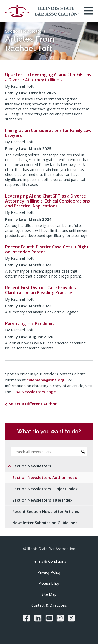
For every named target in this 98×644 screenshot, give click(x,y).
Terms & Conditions (49, 561)
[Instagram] (60, 618)
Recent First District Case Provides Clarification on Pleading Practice (41, 290)
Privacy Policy (49, 572)
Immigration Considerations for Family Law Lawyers (48, 133)
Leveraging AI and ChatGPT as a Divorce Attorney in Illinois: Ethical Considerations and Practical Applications (48, 201)
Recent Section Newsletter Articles (46, 511)
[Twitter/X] (71, 618)
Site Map (49, 594)
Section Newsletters (25, 31)
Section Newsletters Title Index (42, 500)
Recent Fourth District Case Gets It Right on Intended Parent (47, 249)
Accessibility (49, 583)
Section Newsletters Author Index (45, 477)
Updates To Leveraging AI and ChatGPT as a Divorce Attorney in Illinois (48, 77)
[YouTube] (49, 618)
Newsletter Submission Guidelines (45, 523)
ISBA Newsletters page (34, 392)
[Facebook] (27, 618)
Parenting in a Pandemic (30, 323)
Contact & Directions (49, 605)
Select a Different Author (33, 404)
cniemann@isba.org (46, 380)
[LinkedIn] (38, 618)
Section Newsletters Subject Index (45, 489)
